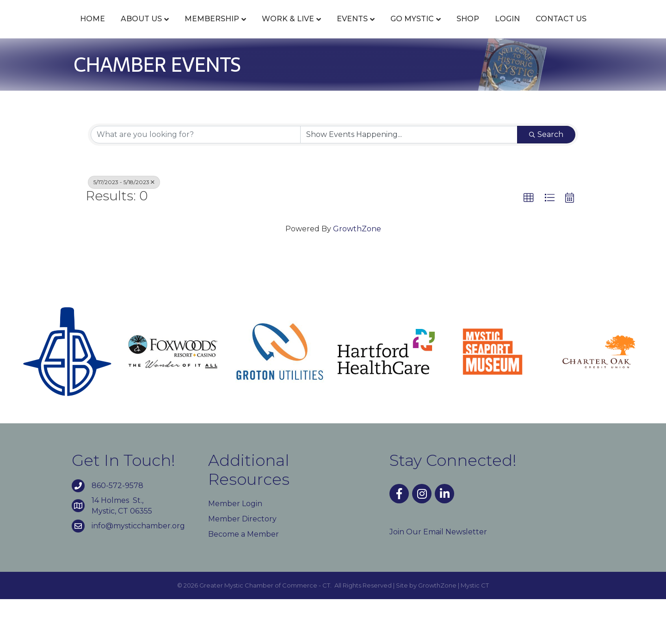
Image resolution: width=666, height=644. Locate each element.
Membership (192, 29)
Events (332, 29)
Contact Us (333, 64)
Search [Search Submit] (546, 179)
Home (73, 29)
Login (594, 29)
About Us (121, 29)
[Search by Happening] (409, 179)
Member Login (235, 548)
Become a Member (244, 579)
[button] (529, 242)
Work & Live (268, 29)
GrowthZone (357, 274)
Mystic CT (475, 630)
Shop (554, 29)
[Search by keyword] (196, 179)
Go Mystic (499, 29)
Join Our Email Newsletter (438, 576)
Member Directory (242, 563)
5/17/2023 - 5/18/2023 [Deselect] (124, 226)
